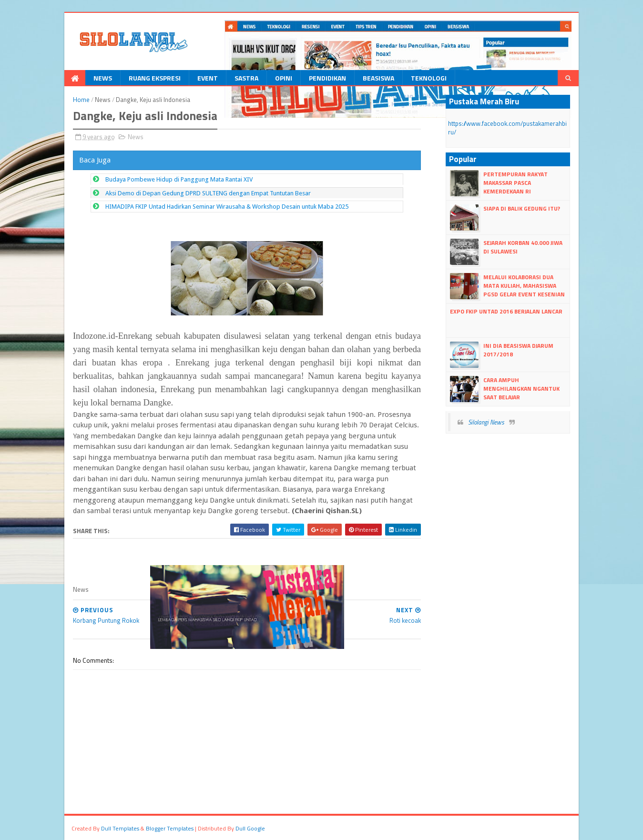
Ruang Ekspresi (155, 78)
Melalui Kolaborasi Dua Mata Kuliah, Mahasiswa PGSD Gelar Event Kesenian (524, 286)
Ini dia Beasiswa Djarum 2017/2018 (518, 350)
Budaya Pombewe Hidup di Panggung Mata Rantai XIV (179, 179)
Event (208, 78)
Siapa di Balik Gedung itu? (522, 208)
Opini (284, 78)
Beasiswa (378, 78)
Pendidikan (327, 78)
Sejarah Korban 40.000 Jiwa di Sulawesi (523, 247)
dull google (250, 828)
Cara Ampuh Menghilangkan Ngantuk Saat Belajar (521, 389)
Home (81, 100)
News (103, 78)
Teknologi (429, 78)
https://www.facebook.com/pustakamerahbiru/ (507, 128)
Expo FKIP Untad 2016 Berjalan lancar (506, 311)
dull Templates (120, 828)
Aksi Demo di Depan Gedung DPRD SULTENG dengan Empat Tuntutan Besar (208, 193)
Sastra (246, 78)
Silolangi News (486, 422)
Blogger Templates (170, 828)
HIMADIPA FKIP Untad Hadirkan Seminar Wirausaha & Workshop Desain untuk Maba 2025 (227, 207)
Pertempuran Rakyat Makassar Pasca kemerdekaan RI (515, 183)
